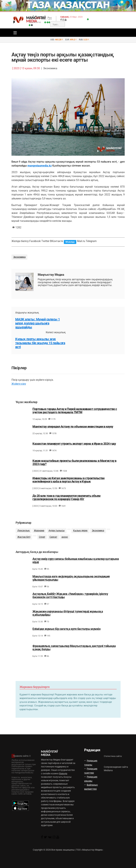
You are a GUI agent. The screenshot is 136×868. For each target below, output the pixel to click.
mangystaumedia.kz (40, 166)
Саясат (53, 542)
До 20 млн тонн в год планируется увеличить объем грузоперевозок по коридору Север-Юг (67, 501)
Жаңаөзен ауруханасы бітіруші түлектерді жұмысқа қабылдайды (68, 619)
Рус (50, 18)
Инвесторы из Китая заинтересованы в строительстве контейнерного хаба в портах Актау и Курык (68, 484)
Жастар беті (24, 542)
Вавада (63, 773)
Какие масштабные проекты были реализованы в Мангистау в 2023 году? (74, 466)
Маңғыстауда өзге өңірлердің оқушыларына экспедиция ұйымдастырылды (71, 584)
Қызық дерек (80, 536)
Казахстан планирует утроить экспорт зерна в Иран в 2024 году (74, 448)
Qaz (44, 18)
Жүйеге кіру (19, 384)
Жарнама (39, 536)
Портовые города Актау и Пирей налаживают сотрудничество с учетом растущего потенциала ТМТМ (75, 415)
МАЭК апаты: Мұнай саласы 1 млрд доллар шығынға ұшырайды (38, 323)
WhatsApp (70, 242)
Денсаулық (24, 536)
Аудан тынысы (57, 536)
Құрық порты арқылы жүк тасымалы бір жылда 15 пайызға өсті (40, 343)
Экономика (19, 257)
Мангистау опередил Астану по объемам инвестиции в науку (73, 431)
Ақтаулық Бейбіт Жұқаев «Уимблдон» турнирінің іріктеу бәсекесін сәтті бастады (70, 602)
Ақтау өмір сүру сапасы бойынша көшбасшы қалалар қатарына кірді (76, 567)
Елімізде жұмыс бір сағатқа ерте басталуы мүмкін (66, 635)
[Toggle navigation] (14, 33)
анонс (65, 542)
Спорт (42, 542)
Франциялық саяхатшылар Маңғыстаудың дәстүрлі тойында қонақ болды (74, 654)
